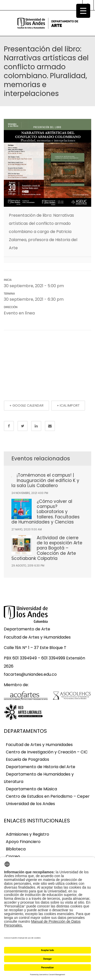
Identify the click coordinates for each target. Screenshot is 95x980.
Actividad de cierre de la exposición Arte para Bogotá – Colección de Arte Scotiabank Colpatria (47, 548)
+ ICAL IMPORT (68, 405)
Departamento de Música (31, 789)
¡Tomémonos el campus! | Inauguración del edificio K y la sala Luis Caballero (45, 480)
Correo (13, 856)
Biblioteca (16, 849)
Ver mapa (44, 314)
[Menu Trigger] (83, 11)
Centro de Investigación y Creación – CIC (47, 752)
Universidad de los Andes (30, 804)
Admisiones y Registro (27, 834)
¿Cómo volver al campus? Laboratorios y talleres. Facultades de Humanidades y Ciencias (45, 512)
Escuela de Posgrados (27, 759)
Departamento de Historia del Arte (41, 767)
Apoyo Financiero (23, 842)
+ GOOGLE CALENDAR (26, 405)
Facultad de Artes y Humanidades (39, 745)
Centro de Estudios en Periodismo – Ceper (48, 796)
